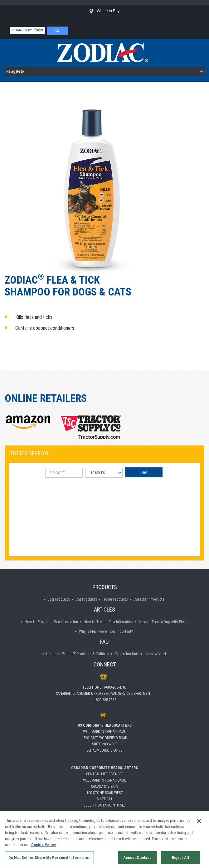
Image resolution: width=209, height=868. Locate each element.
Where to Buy (104, 11)
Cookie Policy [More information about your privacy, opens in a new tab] (44, 847)
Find (144, 472)
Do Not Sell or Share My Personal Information (49, 860)
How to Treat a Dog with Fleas (163, 622)
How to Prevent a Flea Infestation (51, 622)
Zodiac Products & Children (86, 654)
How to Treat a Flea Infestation (108, 622)
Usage (51, 654)
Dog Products (59, 599)
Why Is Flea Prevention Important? (106, 631)
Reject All (180, 860)
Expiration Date (127, 654)
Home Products (115, 599)
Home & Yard (155, 654)
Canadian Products (149, 599)
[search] (27, 30)
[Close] (199, 823)
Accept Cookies (138, 860)
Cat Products (86, 599)
